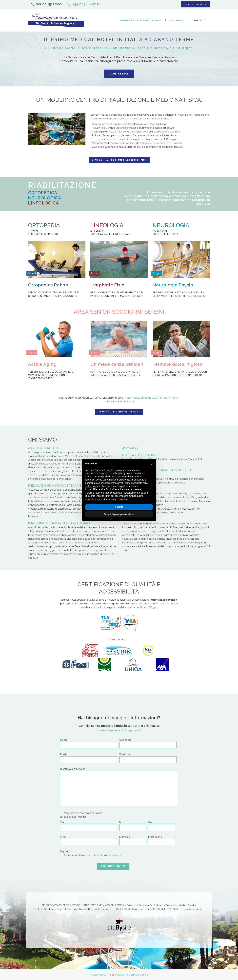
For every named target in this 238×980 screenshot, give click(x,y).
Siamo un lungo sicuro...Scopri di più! (119, 160)
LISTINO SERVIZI (196, 4)
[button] (152, 465)
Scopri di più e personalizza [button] (119, 514)
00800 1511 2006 (47, 4)
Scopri (32, 273)
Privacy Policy (98, 975)
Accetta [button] (119, 507)
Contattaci (119, 74)
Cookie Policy (116, 975)
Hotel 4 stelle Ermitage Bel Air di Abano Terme (152, 398)
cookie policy (91, 486)
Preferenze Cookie (137, 975)
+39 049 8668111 (84, 4)
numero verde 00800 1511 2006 (119, 730)
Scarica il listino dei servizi (119, 412)
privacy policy (125, 473)
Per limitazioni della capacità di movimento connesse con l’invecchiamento (51, 375)
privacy (118, 855)
